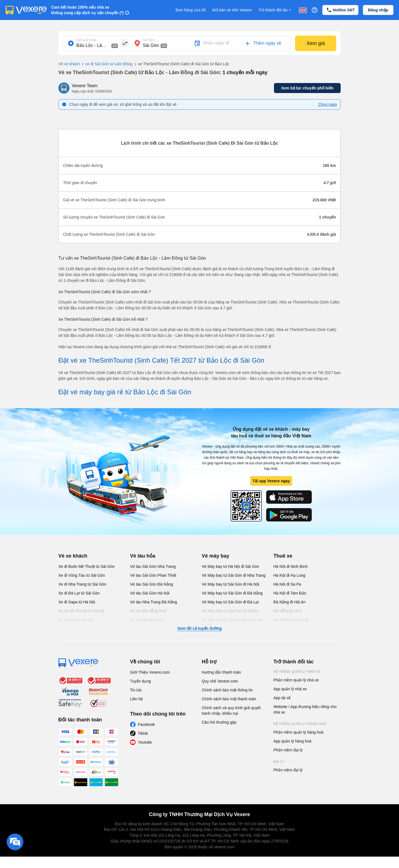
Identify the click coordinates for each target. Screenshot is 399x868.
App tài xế (282, 698)
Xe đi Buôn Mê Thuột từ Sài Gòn (87, 566)
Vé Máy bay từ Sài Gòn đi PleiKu (230, 611)
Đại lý (279, 762)
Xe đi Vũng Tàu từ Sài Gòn (82, 575)
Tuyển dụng (140, 681)
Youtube (145, 742)
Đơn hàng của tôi (191, 10)
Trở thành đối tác (275, 10)
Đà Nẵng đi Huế (287, 611)
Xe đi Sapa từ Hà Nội (77, 602)
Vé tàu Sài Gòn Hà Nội (150, 593)
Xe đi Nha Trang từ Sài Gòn (82, 584)
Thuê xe (283, 556)
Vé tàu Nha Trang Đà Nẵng (154, 602)
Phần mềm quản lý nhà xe (296, 680)
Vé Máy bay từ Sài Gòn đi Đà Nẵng (232, 593)
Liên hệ (136, 699)
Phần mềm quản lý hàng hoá (298, 732)
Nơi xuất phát (86, 40)
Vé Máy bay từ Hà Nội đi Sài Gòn (230, 566)
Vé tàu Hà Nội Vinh (147, 620)
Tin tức (136, 690)
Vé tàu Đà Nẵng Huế (148, 611)
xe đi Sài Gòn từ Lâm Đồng (106, 64)
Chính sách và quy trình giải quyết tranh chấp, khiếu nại (231, 711)
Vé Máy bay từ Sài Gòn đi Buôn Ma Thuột (232, 623)
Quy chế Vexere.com (220, 681)
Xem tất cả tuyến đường (199, 628)
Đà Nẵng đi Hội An (290, 602)
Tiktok (143, 733)
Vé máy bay (215, 556)
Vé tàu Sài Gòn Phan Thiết (153, 575)
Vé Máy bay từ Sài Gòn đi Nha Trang (234, 575)
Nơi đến (149, 40)
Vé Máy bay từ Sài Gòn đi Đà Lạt (230, 602)
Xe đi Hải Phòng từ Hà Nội (81, 611)
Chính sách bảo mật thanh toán (229, 699)
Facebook (146, 724)
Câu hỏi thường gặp (219, 722)
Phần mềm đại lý (288, 750)
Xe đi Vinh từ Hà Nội (76, 620)
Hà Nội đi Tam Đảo (290, 593)
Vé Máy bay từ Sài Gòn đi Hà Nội (230, 584)
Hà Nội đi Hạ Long (289, 575)
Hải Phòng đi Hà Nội (291, 620)
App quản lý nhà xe (290, 689)
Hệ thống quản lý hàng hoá (300, 724)
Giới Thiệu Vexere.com (150, 672)
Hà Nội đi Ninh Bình (290, 566)
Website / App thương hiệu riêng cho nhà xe (305, 709)
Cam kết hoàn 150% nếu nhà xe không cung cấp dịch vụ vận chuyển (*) (87, 10)
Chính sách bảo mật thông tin (227, 690)
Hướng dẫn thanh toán (221, 672)
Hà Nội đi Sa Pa (287, 584)
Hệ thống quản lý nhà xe (297, 672)
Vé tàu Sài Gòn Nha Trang (153, 566)
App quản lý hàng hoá (292, 741)
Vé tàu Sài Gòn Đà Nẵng (151, 584)
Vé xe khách (69, 64)
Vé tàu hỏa (143, 556)
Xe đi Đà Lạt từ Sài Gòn (79, 593)
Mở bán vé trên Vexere (232, 10)
